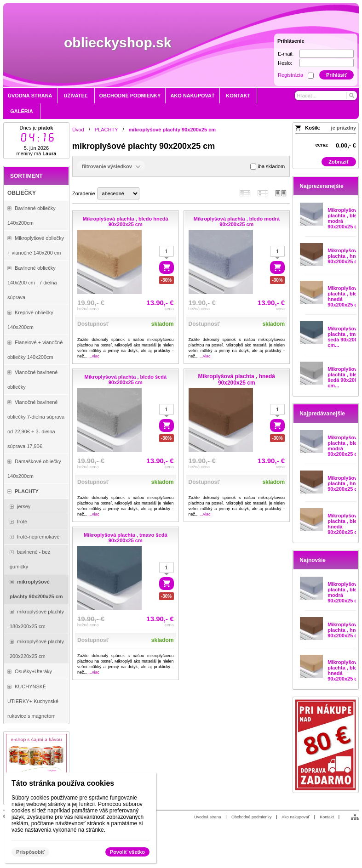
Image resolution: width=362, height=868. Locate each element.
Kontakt (327, 817)
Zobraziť (339, 162)
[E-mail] (327, 54)
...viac (94, 356)
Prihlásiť (336, 75)
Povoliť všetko (127, 852)
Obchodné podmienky (252, 817)
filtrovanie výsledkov (111, 166)
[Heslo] (327, 63)
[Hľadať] (351, 96)
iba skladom (267, 167)
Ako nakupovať (295, 817)
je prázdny (344, 128)
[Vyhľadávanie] (326, 96)
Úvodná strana (208, 817)
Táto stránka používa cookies (63, 783)
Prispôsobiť (30, 852)
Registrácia (290, 75)
